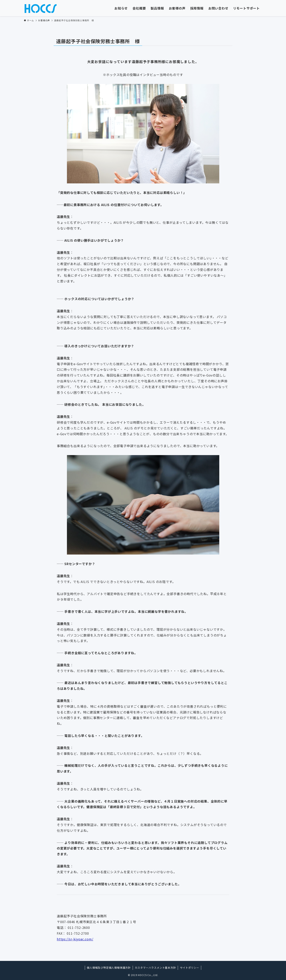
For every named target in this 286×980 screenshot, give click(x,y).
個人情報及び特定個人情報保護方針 (109, 968)
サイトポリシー (190, 968)
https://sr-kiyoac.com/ (75, 939)
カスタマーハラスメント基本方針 (155, 968)
